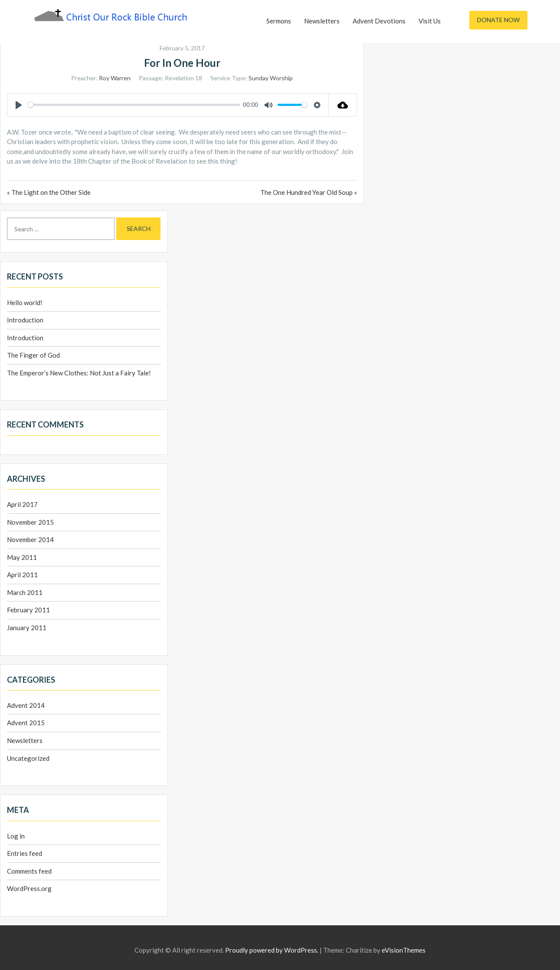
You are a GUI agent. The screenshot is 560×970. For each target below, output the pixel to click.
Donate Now (498, 20)
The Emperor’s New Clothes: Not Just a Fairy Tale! (79, 373)
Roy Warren (115, 78)
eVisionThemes (404, 950)
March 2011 (25, 592)
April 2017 (22, 504)
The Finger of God (33, 355)
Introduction (25, 320)
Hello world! (25, 303)
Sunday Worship (271, 78)
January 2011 (27, 628)
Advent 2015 (26, 723)
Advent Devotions (379, 21)
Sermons (279, 21)
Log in (16, 836)
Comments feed (29, 871)
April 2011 (22, 575)
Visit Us (430, 21)
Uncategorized (28, 758)
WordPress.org (29, 888)
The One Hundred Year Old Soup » (309, 192)
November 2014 (30, 539)
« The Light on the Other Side (49, 192)
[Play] (19, 105)
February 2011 (28, 610)
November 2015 (30, 522)
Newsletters (322, 21)
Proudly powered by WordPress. (272, 950)
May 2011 (22, 557)
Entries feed (25, 853)
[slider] (134, 105)
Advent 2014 (26, 705)
